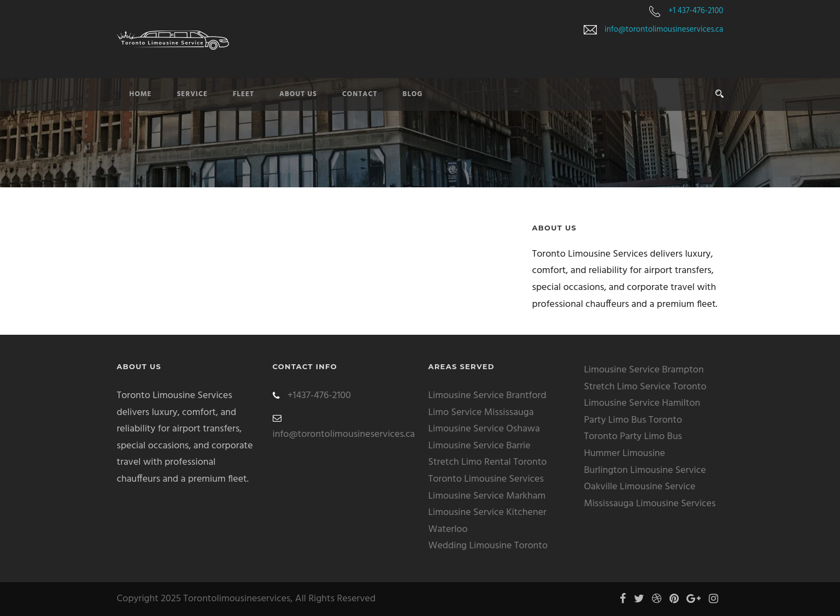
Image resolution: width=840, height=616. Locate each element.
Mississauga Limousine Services (650, 504)
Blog (413, 94)
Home (141, 94)
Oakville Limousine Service (640, 487)
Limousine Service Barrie (480, 446)
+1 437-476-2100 (696, 11)
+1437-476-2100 (319, 396)
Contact (360, 94)
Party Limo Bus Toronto (633, 420)
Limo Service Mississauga (481, 413)
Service (192, 94)
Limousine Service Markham (487, 496)
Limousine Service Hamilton (642, 403)
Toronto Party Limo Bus (633, 437)
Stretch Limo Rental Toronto (488, 462)
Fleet (243, 94)
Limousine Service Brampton (644, 370)
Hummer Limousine (625, 454)
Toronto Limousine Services (486, 479)
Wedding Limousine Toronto (488, 546)
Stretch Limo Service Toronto (645, 387)
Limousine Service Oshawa (484, 429)
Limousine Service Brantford (487, 396)
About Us (298, 94)
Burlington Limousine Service (645, 470)
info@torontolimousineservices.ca (664, 29)
